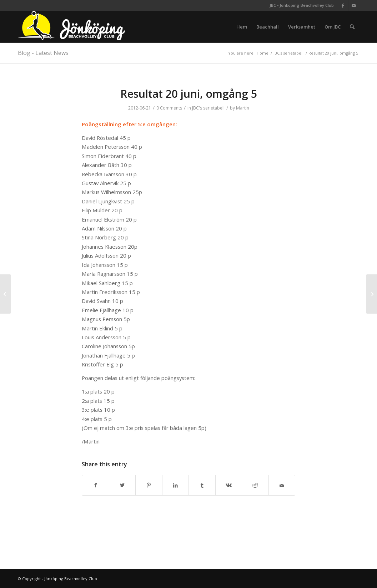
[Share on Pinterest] (149, 485)
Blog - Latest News (43, 53)
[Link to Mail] (354, 5)
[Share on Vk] (229, 485)
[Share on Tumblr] (202, 485)
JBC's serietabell (208, 108)
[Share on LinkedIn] (176, 485)
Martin (243, 108)
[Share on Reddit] (255, 485)
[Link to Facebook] (343, 5)
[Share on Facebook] (95, 485)
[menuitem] (242, 27)
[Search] (352, 27)
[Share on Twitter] (122, 485)
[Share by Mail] (282, 485)
